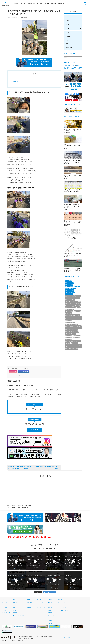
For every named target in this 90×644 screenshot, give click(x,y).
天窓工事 (67, 32)
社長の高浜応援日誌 (62, 608)
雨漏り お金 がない (77, 69)
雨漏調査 (67, 44)
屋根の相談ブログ (61, 603)
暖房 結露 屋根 (69, 66)
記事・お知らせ (62, 4)
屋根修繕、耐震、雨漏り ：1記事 (72, 349)
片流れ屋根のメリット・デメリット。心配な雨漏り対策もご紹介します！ (73, 146)
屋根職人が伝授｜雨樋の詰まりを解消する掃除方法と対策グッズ (73, 130)
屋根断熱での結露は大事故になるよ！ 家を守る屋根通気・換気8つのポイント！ (73, 206)
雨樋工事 (67, 25)
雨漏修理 (67, 40)
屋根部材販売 (39, 605)
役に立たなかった (24, 371)
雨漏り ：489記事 (68, 281)
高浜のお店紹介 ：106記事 (70, 288)
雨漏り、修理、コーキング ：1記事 (72, 332)
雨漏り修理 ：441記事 (69, 283)
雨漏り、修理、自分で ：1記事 (71, 324)
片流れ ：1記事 (74, 343)
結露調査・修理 (69, 48)
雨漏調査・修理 (32, 4)
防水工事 (67, 28)
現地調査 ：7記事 (68, 313)
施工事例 (48, 4)
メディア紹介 (4, 610)
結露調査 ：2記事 (68, 321)
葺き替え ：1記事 (68, 336)
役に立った (13, 371)
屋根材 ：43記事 (68, 302)
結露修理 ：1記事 (68, 339)
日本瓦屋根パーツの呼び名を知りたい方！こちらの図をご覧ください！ (73, 161)
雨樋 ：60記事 (78, 296)
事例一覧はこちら (34, 430)
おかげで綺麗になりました (19, 82)
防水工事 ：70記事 (69, 294)
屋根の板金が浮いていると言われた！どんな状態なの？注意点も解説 (73, 269)
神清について (4, 603)
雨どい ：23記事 (77, 306)
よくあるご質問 (5, 605)
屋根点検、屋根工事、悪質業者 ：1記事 (73, 341)
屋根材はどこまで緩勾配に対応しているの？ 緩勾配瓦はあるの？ (73, 255)
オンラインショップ (41, 608)
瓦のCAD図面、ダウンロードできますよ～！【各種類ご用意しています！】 (73, 239)
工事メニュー (23, 4)
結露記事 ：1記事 (77, 337)
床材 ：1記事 (68, 343)
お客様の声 (54, 4)
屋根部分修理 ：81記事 (70, 292)
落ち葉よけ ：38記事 (77, 302)
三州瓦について (40, 603)
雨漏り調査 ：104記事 (69, 290)
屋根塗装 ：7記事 (78, 311)
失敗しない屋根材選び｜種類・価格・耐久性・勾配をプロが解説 (72, 191)
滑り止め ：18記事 (69, 308)
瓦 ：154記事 (77, 286)
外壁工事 (67, 21)
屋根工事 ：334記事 (69, 285)
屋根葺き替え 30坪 (72, 67)
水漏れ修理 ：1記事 (77, 336)
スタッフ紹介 (4, 608)
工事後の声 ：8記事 (69, 311)
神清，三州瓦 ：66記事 (70, 296)
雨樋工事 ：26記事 (77, 304)
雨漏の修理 (29, 603)
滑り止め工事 (68, 36)
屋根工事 (67, 17)
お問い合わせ (67, 637)
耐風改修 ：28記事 (69, 304)
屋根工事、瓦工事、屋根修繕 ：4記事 (72, 315)
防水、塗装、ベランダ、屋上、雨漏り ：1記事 (73, 346)
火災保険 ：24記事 (69, 306)
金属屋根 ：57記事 (69, 298)
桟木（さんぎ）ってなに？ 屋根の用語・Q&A (73, 176)
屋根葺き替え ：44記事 (70, 300)
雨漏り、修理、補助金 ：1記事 (71, 330)
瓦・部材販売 (40, 4)
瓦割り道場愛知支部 (6, 613)
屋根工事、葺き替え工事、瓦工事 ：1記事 (73, 327)
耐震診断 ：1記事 (68, 337)
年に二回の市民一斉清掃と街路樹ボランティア (24, 77)
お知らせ (60, 605)
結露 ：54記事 (76, 298)
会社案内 (16, 4)
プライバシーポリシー (78, 637)
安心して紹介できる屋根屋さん (64, 610)
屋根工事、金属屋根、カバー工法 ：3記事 (73, 318)
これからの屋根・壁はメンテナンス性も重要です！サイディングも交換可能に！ (21, 468)
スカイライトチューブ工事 (18, 616)
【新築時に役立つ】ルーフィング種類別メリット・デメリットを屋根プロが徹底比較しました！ (73, 223)
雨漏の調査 (29, 605)
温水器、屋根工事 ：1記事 (70, 334)
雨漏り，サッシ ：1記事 (70, 322)
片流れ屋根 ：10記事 (69, 309)
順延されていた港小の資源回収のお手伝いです (48, 468)
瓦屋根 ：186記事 (69, 286)
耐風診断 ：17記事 (77, 308)
